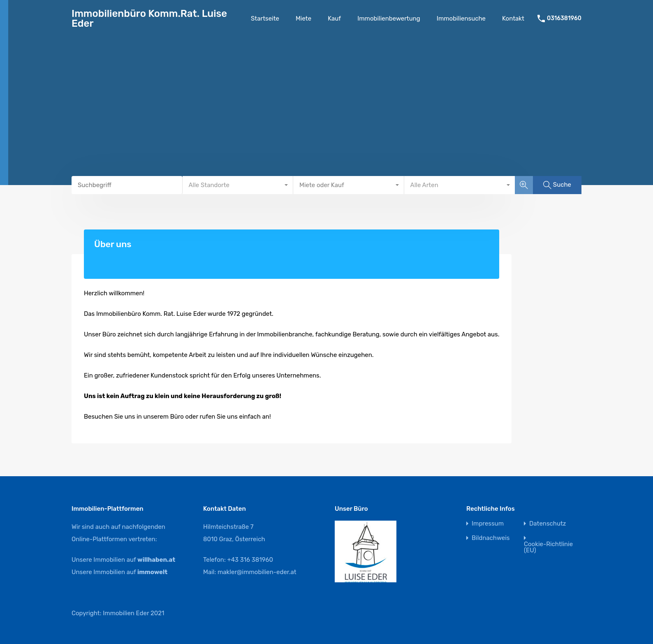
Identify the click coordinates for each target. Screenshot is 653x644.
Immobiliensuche (461, 19)
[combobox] (238, 185)
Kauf (334, 19)
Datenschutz (548, 524)
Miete (303, 19)
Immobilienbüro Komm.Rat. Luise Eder (149, 19)
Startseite (265, 19)
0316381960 (564, 19)
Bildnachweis (491, 538)
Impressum (488, 524)
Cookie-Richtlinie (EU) (548, 547)
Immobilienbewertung (389, 19)
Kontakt (513, 19)
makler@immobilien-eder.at (257, 572)
